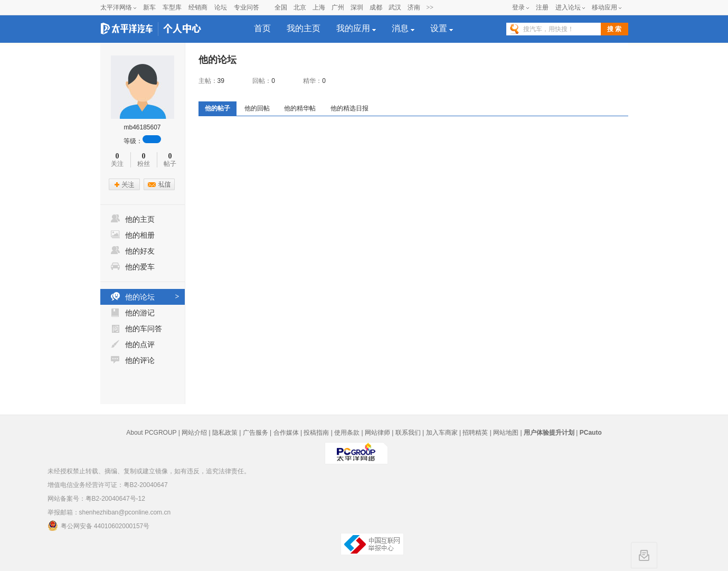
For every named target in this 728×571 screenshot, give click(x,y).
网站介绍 (194, 433)
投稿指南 (316, 433)
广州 (338, 7)
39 (221, 81)
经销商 (198, 7)
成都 (376, 7)
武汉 (395, 7)
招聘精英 (475, 433)
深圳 (357, 7)
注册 (542, 7)
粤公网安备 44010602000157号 (99, 526)
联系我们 (408, 433)
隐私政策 (225, 433)
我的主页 (304, 28)
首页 (262, 28)
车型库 (172, 7)
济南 (414, 7)
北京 (300, 7)
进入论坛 (568, 7)
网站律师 (377, 433)
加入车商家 (442, 433)
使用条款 (347, 433)
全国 (281, 7)
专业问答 (247, 7)
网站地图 (506, 433)
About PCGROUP (151, 433)
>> (430, 7)
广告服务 (256, 433)
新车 (149, 7)
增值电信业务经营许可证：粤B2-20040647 (108, 485)
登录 (518, 7)
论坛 (221, 7)
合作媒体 (286, 433)
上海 (319, 7)
